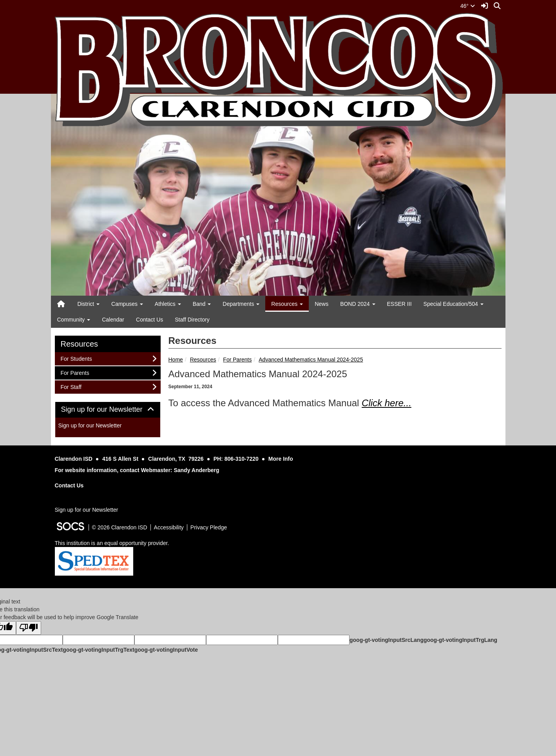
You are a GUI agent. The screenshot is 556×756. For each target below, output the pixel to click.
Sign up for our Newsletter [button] (108, 410)
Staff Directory (192, 320)
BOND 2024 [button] (358, 304)
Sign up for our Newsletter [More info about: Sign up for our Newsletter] (90, 425)
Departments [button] (241, 304)
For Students (76, 358)
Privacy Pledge (209, 527)
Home (176, 360)
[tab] (108, 410)
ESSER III (399, 304)
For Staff (71, 386)
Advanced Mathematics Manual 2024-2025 (311, 360)
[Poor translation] (29, 628)
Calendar (113, 320)
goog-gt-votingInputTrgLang (460, 640)
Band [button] (202, 304)
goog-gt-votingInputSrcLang (387, 640)
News (321, 304)
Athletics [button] (168, 304)
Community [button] (74, 320)
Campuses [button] (127, 304)
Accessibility (169, 527)
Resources (203, 360)
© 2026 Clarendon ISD (120, 527)
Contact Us (149, 320)
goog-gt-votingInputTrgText (98, 650)
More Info (281, 459)
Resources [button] (287, 304)
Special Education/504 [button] (454, 304)
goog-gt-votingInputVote (166, 650)
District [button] (88, 304)
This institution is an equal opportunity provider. (112, 543)
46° (468, 6)
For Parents (237, 360)
